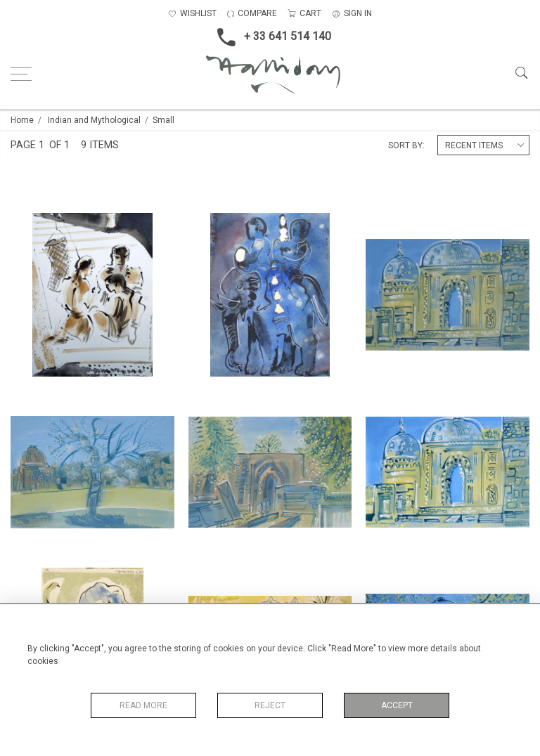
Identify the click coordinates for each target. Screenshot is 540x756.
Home (22, 120)
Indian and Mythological (94, 120)
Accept (397, 705)
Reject (270, 705)
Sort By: (406, 145)
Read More (143, 705)
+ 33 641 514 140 (270, 37)
